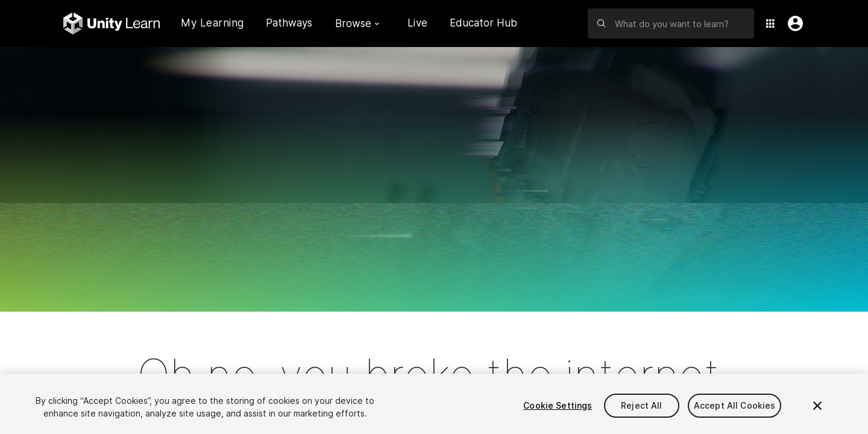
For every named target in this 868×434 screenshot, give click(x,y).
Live (418, 23)
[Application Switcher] (770, 24)
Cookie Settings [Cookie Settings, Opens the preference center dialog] (558, 405)
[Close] (817, 406)
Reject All (641, 405)
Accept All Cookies (735, 405)
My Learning (212, 23)
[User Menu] (793, 24)
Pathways (289, 23)
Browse (357, 24)
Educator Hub (483, 23)
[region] (434, 404)
